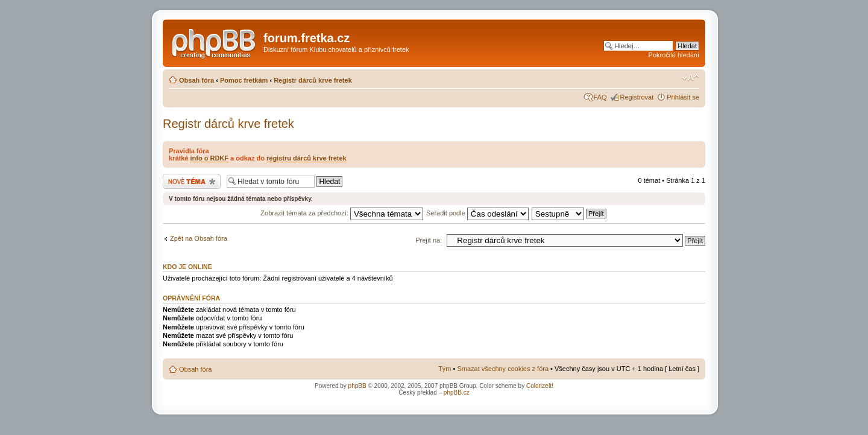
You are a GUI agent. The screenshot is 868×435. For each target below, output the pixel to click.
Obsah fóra (197, 80)
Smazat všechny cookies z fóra (503, 369)
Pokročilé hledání (674, 55)
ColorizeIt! (540, 386)
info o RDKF (209, 158)
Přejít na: (429, 240)
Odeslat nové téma (192, 181)
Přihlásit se (683, 97)
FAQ (600, 97)
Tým (445, 369)
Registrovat (637, 97)
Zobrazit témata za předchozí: (342, 213)
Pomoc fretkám (244, 80)
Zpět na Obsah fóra (199, 238)
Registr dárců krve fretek (313, 80)
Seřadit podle (477, 213)
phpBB (357, 386)
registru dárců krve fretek (307, 158)
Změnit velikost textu (690, 78)
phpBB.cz (457, 392)
